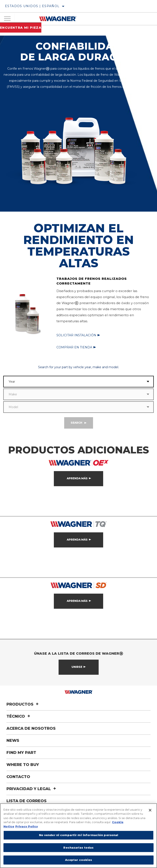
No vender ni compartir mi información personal (79, 835)
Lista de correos (26, 801)
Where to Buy (23, 765)
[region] (78, 836)
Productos (23, 704)
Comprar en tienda (74, 347)
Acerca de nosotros (31, 728)
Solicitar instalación (76, 335)
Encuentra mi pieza (21, 28)
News (13, 741)
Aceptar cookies (79, 860)
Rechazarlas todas (78, 848)
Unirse (77, 667)
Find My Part (21, 753)
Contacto (18, 777)
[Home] (58, 19)
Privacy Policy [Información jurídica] (27, 826)
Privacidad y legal (32, 789)
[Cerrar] (150, 810)
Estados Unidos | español (32, 6)
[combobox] (73, 382)
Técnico (19, 716)
